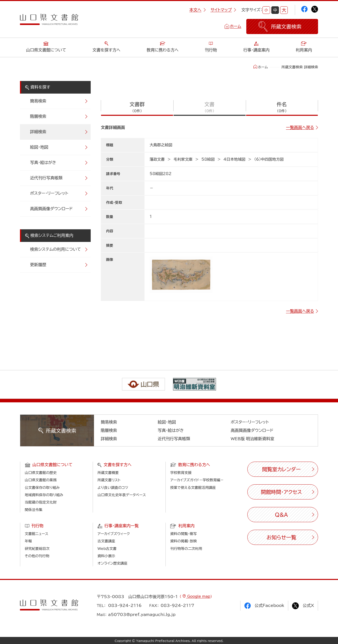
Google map (198, 596)
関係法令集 (34, 510)
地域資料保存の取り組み (44, 495)
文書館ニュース (37, 534)
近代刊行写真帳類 (46, 178)
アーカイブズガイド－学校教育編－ (197, 480)
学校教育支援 (181, 473)
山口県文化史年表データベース (122, 495)
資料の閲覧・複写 (184, 534)
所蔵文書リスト (109, 480)
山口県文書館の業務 (41, 480)
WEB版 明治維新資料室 (252, 439)
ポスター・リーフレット (49, 193)
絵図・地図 (39, 147)
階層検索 (38, 116)
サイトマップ (223, 10)
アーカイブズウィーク (114, 534)
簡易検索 (38, 101)
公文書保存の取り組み (42, 488)
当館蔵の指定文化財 (41, 502)
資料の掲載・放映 (184, 541)
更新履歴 (38, 265)
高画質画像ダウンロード (51, 209)
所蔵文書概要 (108, 473)
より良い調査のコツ (113, 488)
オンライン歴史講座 (112, 563)
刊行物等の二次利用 (186, 549)
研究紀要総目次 (37, 549)
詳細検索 (38, 132)
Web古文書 (107, 549)
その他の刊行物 (37, 556)
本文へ (198, 10)
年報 (28, 541)
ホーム (236, 26)
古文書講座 (106, 541)
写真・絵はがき (43, 162)
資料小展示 (106, 556)
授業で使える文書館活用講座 (193, 488)
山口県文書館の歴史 (41, 473)
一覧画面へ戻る (300, 127)
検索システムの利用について (55, 249)
